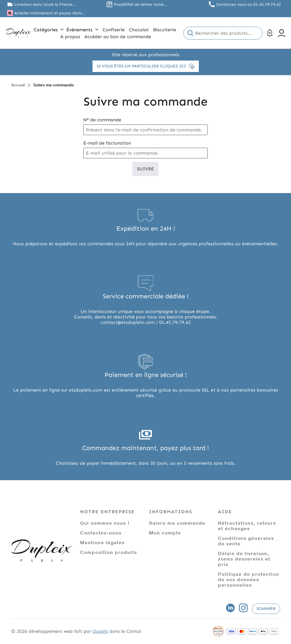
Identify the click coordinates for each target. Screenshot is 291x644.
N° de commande (102, 120)
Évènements (82, 30)
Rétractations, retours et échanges (247, 526)
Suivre (145, 169)
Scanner (266, 609)
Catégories (49, 30)
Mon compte (165, 533)
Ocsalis (100, 631)
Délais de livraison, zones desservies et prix (244, 559)
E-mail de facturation (107, 143)
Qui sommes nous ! (105, 523)
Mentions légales (102, 542)
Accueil (18, 85)
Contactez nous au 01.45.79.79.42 (248, 4)
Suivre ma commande (177, 523)
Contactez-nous (101, 533)
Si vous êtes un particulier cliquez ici (146, 66)
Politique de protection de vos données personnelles (249, 579)
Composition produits (109, 552)
